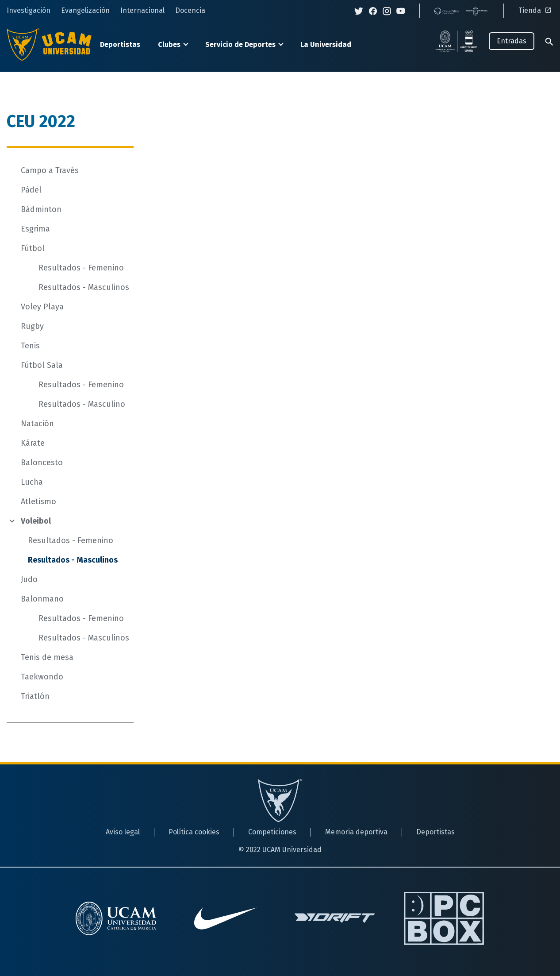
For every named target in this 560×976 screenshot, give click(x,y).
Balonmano (42, 599)
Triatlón (35, 696)
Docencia (190, 10)
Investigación (29, 10)
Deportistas (120, 44)
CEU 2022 (41, 121)
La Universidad (326, 44)
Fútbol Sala (42, 365)
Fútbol (33, 248)
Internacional (142, 10)
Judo (29, 579)
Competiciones (272, 832)
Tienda (536, 10)
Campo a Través (50, 170)
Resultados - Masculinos (84, 287)
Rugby (32, 326)
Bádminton (41, 209)
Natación (37, 424)
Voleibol (36, 521)
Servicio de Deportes (240, 44)
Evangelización (85, 10)
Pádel (31, 190)
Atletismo (38, 502)
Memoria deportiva (356, 832)
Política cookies (194, 832)
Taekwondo (42, 677)
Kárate (33, 443)
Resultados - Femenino (81, 268)
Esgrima (35, 229)
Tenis (30, 346)
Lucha (32, 482)
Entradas (512, 41)
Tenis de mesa (47, 657)
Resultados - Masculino (82, 404)
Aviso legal (123, 832)
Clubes (169, 44)
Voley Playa (42, 307)
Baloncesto (42, 463)
